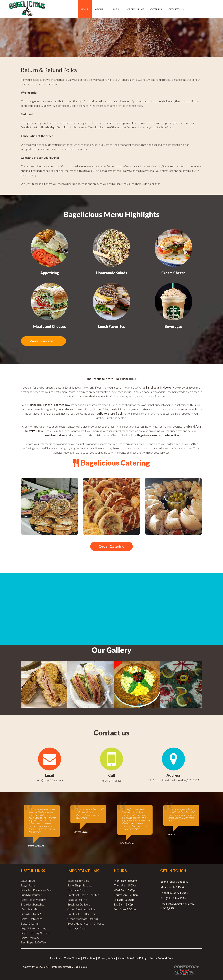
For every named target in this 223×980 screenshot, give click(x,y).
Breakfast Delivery (79, 905)
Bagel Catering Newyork (36, 933)
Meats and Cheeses (50, 326)
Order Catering (111, 547)
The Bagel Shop (77, 890)
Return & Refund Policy (132, 958)
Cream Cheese (173, 273)
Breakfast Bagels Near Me (83, 895)
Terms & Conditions (162, 958)
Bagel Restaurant (31, 919)
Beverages (173, 326)
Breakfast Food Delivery (82, 914)
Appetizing (50, 273)
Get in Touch (176, 9)
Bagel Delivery (30, 938)
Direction (89, 958)
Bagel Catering (30, 924)
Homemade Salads (111, 273)
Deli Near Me (29, 910)
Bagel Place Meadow (34, 900)
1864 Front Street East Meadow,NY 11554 (173, 781)
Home (85, 9)
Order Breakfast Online (81, 910)
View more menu (44, 341)
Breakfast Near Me (32, 914)
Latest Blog (28, 881)
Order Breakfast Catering (83, 919)
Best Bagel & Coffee (33, 943)
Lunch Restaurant (31, 895)
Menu (117, 9)
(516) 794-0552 (112, 781)
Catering (156, 9)
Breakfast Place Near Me (36, 890)
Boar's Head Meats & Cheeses (86, 924)
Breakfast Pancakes (33, 905)
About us (101, 9)
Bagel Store (28, 886)
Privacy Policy (107, 958)
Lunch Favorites (112, 326)
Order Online (135, 9)
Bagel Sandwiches (78, 881)
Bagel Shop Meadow (80, 886)
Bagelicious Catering (34, 928)
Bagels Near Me (77, 900)
